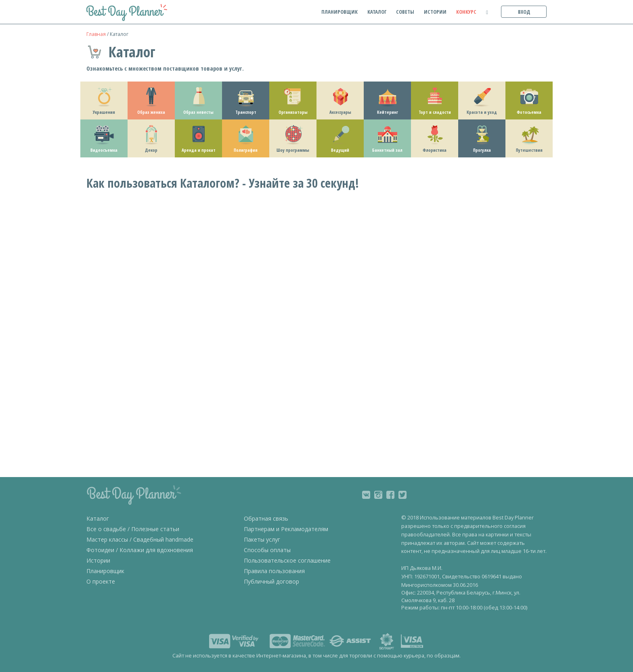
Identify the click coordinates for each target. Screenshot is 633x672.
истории (435, 12)
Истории (98, 560)
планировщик (340, 12)
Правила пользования (274, 571)
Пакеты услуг (262, 539)
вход (524, 12)
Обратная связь (266, 518)
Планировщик (105, 571)
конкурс (466, 12)
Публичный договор (271, 581)
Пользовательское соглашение (287, 560)
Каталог (98, 518)
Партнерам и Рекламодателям (286, 529)
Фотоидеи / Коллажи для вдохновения (140, 550)
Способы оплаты (267, 550)
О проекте (101, 581)
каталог (377, 12)
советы (405, 12)
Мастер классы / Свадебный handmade (140, 539)
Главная (96, 34)
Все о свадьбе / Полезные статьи (133, 529)
